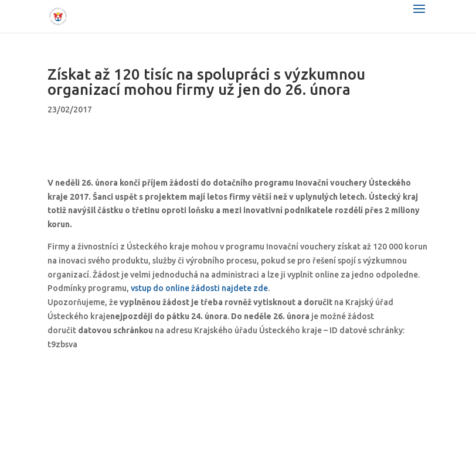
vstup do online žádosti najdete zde (199, 288)
